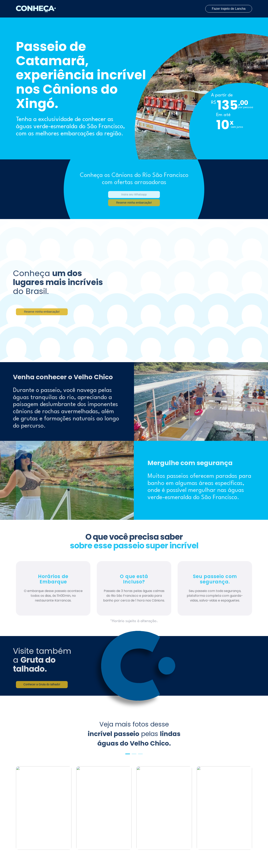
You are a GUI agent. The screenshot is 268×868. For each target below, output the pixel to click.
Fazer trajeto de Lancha (229, 9)
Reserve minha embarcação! (42, 318)
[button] (128, 754)
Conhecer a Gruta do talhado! (42, 691)
